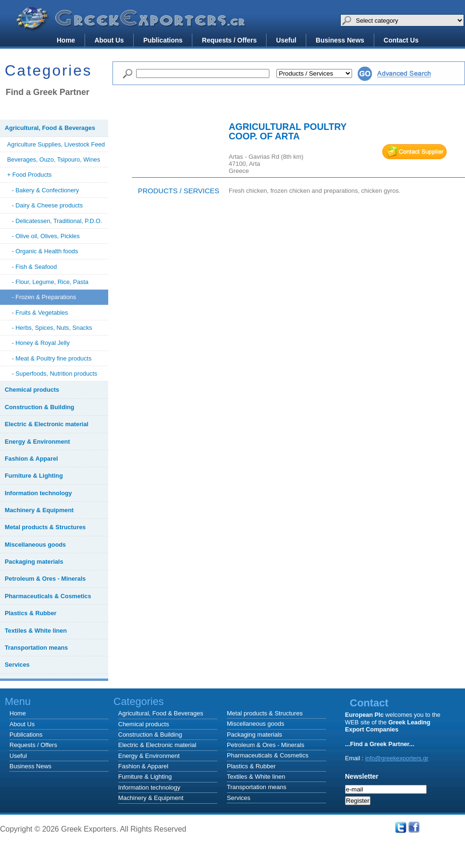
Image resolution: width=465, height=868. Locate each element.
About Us (109, 40)
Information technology (149, 787)
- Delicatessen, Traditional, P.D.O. (57, 221)
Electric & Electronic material (157, 745)
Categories (274, 701)
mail (414, 152)
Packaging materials (254, 735)
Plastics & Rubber (251, 766)
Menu (18, 701)
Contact (369, 703)
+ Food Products (29, 175)
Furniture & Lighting (145, 777)
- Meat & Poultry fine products (52, 358)
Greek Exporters (132, 25)
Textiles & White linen (256, 777)
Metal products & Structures (265, 713)
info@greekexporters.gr (397, 758)
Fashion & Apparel (143, 766)
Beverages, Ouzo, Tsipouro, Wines (54, 159)
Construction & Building (150, 735)
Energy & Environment (149, 756)
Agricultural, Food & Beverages (161, 713)
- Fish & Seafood (34, 267)
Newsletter (362, 777)
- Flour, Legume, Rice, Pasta (50, 282)
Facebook (414, 827)
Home (66, 40)
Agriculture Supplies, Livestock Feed (56, 144)
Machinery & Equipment (151, 798)
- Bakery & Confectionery (45, 190)
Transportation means (257, 787)
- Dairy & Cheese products (47, 205)
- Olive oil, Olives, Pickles (46, 236)
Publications (163, 40)
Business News (340, 40)
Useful (286, 40)
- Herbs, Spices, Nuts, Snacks (52, 328)
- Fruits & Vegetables (40, 313)
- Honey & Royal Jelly (41, 343)
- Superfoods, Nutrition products (55, 374)
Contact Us (401, 40)
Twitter (401, 827)
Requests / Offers (229, 40)
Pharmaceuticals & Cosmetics (268, 755)
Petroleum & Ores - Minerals (266, 745)
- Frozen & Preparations (44, 297)
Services (239, 798)
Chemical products (144, 724)
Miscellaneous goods (255, 724)
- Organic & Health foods (45, 251)
